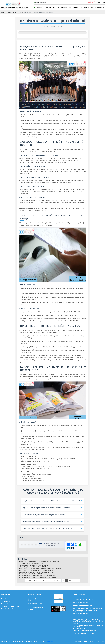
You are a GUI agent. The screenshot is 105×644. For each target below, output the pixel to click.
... (49, 581)
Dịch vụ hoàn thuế (6, 602)
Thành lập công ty (50, 7)
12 (70, 581)
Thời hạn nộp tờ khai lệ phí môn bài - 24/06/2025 (32, 564)
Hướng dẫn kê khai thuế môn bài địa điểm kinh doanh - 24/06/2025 (37, 573)
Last (78, 581)
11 (67, 581)
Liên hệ (100, 7)
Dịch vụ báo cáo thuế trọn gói (9, 609)
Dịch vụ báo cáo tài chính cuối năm (10, 607)
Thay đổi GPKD (73, 7)
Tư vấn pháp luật (85, 7)
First (35, 581)
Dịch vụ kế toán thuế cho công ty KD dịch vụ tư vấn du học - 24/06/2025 (38, 578)
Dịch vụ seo (50, 642)
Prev (40, 581)
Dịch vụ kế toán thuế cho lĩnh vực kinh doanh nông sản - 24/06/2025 (37, 576)
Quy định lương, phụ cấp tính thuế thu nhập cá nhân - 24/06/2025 (36, 571)
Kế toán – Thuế (62, 7)
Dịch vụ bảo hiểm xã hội (7, 599)
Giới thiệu (40, 7)
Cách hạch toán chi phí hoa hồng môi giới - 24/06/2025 (34, 566)
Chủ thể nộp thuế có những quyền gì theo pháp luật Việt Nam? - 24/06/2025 (39, 562)
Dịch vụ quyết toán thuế (7, 604)
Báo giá (94, 7)
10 (63, 581)
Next (74, 581)
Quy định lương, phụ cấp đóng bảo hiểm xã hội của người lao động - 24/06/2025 (40, 569)
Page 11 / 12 (29, 581)
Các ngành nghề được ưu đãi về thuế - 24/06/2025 (33, 567)
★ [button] (22, 545)
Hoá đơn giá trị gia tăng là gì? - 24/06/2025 (31, 574)
